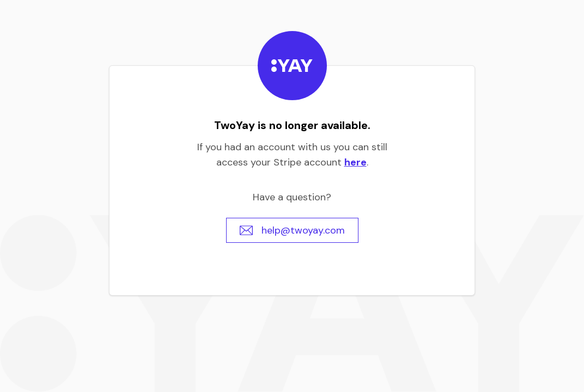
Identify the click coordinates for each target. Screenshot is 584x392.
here (355, 162)
